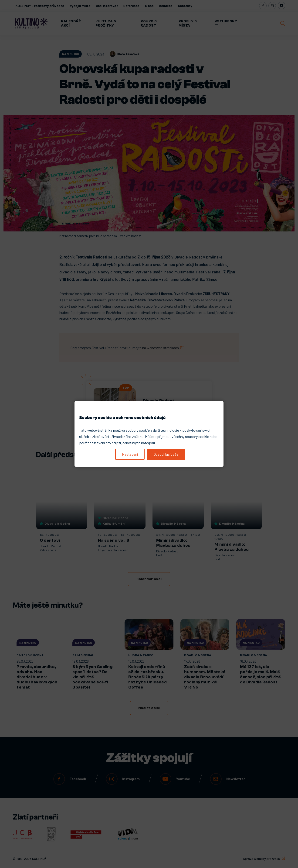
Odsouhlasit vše (166, 454)
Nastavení (130, 454)
